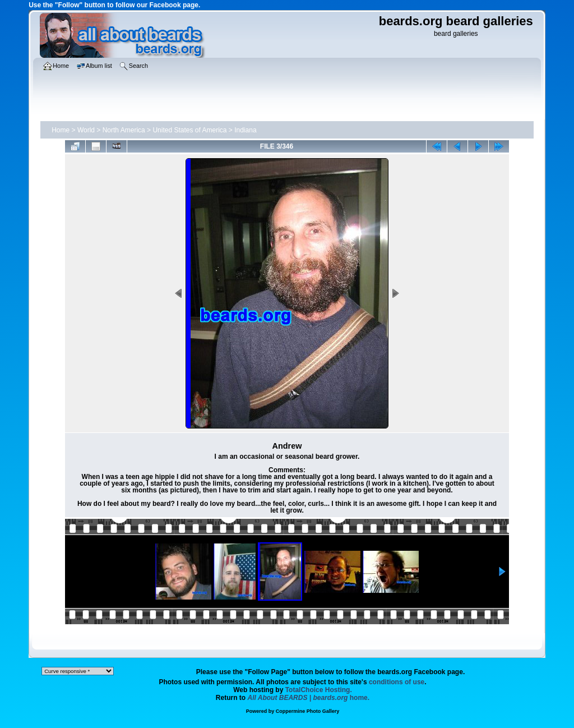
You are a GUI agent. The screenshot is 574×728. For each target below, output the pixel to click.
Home (61, 130)
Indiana (245, 130)
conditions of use (397, 682)
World (86, 130)
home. (309, 698)
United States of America (189, 130)
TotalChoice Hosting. (319, 690)
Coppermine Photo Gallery (308, 711)
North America (124, 130)
